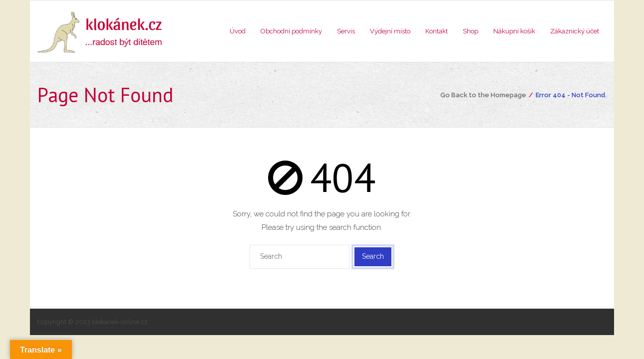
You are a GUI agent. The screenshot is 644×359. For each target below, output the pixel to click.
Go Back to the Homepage (483, 95)
